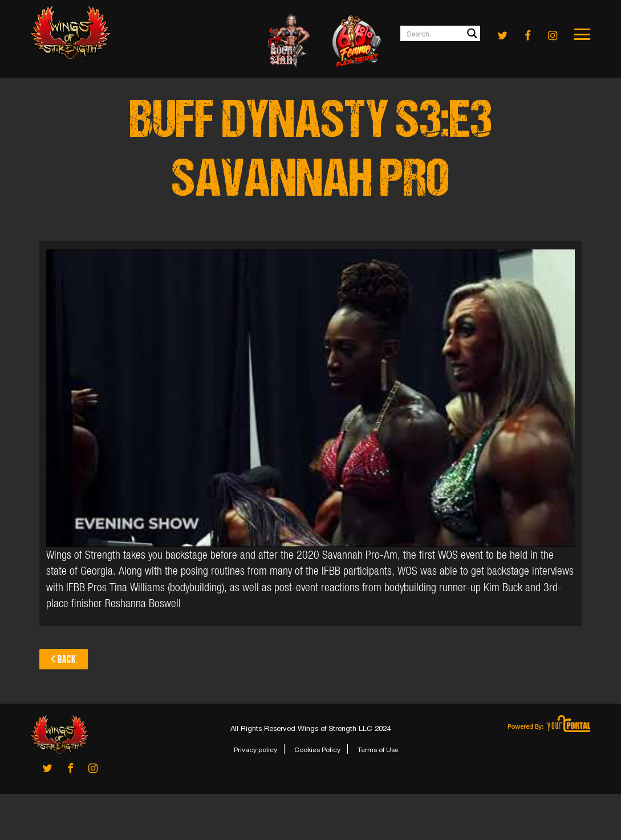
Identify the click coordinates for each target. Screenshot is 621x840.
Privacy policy (255, 750)
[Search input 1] (441, 33)
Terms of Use (378, 750)
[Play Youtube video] (310, 398)
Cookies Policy (317, 750)
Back (64, 659)
